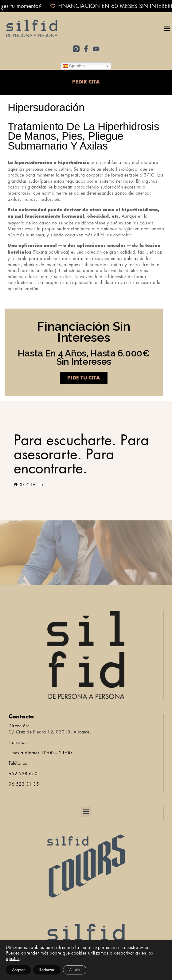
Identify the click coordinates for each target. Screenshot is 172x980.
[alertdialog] (86, 6)
